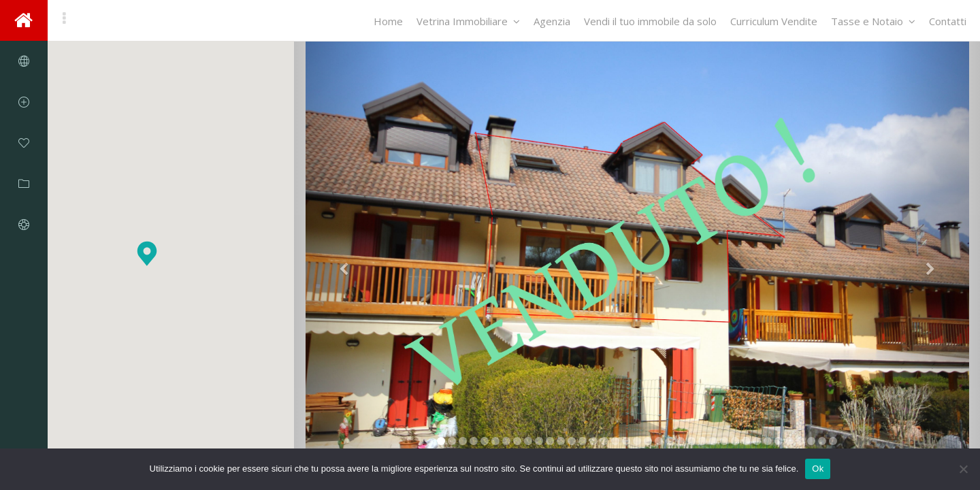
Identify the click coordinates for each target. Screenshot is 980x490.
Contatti (948, 21)
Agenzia (552, 21)
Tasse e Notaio (873, 21)
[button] (147, 254)
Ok (818, 469)
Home (388, 21)
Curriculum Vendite (774, 21)
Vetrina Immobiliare (468, 21)
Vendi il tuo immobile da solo (650, 21)
